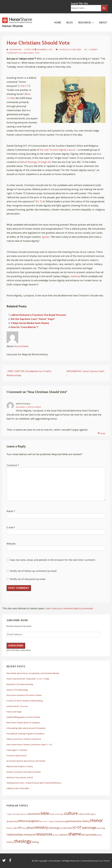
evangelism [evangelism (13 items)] (33, 821)
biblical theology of (35, 162)
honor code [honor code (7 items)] (12, 828)
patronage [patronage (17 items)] (89, 828)
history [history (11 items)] (86, 821)
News (79, 50)
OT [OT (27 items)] (80, 827)
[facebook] (10, 861)
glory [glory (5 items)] (53, 821)
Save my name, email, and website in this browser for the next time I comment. (53, 560)
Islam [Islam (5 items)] (24, 828)
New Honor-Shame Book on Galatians (23, 723)
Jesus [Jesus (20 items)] (30, 828)
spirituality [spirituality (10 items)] (91, 835)
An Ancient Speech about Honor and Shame (26, 761)
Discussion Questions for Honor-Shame (24, 695)
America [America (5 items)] (24, 814)
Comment (13, 465)
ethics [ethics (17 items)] (22, 821)
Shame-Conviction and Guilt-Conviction (24, 772)
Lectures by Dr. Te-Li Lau (17, 706)
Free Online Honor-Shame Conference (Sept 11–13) (29, 744)
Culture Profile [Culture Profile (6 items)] (84, 814)
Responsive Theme (101, 861)
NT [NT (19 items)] (75, 828)
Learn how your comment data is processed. (69, 608)
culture (23, 53)
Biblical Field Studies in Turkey (20, 766)
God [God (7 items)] (57, 821)
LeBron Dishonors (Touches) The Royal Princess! (38, 315)
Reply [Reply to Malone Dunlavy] (103, 433)
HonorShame (21, 346)
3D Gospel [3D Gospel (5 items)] (17, 814)
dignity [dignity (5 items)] (93, 814)
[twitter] (5, 861)
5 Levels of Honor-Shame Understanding (25, 701)
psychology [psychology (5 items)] (101, 828)
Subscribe (16, 646)
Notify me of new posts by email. (28, 579)
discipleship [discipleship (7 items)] (12, 821)
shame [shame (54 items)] (75, 834)
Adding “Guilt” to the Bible (18, 788)
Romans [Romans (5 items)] (56, 835)
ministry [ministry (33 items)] (41, 827)
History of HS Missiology (17, 690)
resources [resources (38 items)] (44, 834)
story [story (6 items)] (99, 835)
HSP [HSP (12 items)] (20, 828)
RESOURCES (86, 22)
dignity (31, 53)
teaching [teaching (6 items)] (10, 842)
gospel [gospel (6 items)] (62, 821)
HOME (58, 22)
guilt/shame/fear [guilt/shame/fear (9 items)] (74, 821)
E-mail (10, 527)
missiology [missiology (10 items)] (54, 828)
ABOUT (103, 22)
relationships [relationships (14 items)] (15, 834)
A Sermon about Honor (17, 756)
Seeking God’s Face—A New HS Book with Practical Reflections (34, 783)
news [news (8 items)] (70, 828)
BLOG (70, 22)
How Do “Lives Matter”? (24, 327)
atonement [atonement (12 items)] (34, 814)
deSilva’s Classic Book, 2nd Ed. (20, 777)
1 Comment (92, 50)
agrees (46, 237)
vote (37, 53)
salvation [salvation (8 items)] (64, 835)
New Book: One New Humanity (20, 684)
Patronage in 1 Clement (17, 750)
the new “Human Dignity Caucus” (58, 150)
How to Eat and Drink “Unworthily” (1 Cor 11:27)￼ (28, 679)
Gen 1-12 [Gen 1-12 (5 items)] (47, 821)
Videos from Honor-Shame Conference (24, 739)
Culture (72, 50)
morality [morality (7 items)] (63, 828)
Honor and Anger (14, 712)
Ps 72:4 (40, 201)
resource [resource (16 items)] (29, 834)
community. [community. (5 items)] (59, 814)
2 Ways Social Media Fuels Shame (30, 323)
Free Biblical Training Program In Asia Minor (26, 734)
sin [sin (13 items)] (83, 834)
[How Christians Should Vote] (45, 50)
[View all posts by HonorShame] (14, 50)
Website (11, 544)
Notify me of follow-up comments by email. (33, 571)
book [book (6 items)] (52, 814)
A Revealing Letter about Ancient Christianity (26, 728)
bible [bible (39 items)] (45, 813)
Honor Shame (12, 26)
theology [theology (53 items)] (23, 841)
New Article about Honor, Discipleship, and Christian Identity (33, 673)
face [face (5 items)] (42, 821)
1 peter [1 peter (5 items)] (9, 814)
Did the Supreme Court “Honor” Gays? (33, 319)
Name (10, 511)
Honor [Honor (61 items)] (97, 820)
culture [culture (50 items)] (71, 813)
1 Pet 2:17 (24, 86)
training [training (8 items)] (35, 842)
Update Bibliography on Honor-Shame (23, 717)
